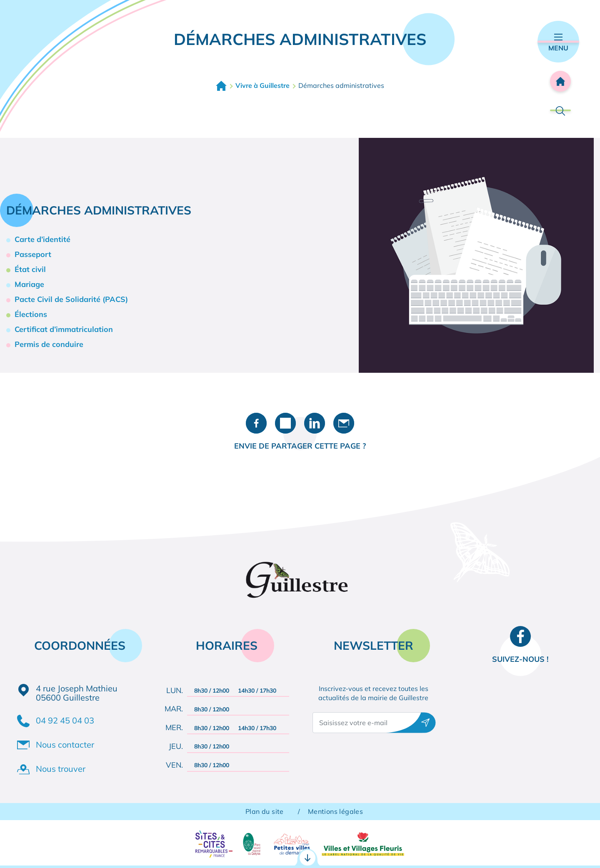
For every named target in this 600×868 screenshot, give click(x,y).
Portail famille (300, 850)
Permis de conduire (49, 344)
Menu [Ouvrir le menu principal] (558, 43)
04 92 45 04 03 (65, 720)
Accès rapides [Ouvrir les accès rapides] (300, 813)
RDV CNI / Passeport (185, 850)
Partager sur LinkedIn (315, 423)
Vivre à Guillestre (262, 85)
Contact (428, 850)
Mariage (29, 284)
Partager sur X (285, 423)
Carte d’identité (42, 239)
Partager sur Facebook (256, 423)
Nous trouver (61, 769)
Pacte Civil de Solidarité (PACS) (71, 299)
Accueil (221, 86)
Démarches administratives (76, 850)
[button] (476, 254)
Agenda (545, 850)
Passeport (33, 254)
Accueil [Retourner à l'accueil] (560, 81)
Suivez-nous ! (520, 659)
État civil (30, 269)
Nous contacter (65, 745)
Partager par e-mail (344, 423)
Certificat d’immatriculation (64, 329)
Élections (31, 314)
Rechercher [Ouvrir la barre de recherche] (560, 110)
